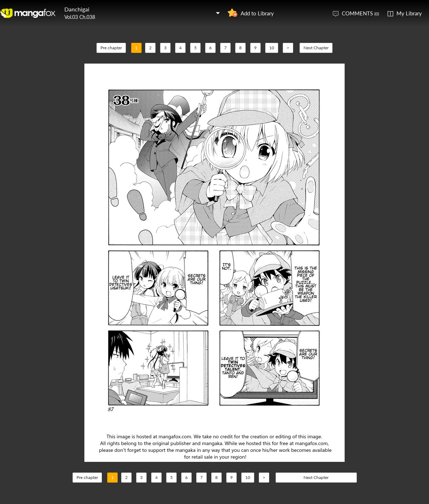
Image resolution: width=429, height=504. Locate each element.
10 (272, 48)
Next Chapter (316, 48)
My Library (409, 13)
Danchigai (77, 9)
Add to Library (257, 13)
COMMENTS (360, 13)
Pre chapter (111, 48)
